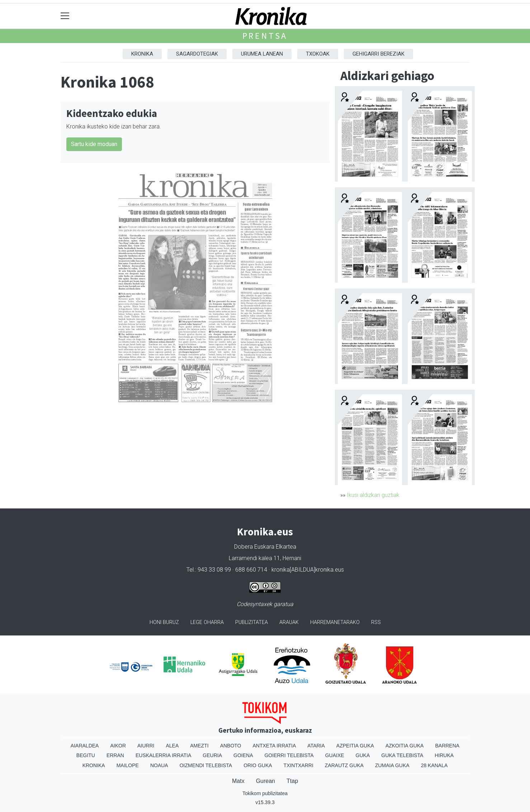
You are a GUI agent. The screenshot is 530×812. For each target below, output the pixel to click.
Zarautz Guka (344, 765)
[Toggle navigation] (65, 16)
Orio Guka (258, 765)
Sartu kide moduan (94, 144)
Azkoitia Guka (405, 746)
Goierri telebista (289, 755)
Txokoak (318, 54)
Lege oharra (207, 622)
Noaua (159, 765)
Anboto (231, 746)
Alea (172, 746)
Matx (238, 781)
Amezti (199, 746)
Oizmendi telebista (206, 765)
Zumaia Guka (392, 765)
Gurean (266, 781)
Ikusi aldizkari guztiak (373, 495)
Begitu (86, 755)
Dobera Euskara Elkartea (265, 547)
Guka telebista (402, 755)
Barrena (447, 746)
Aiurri (146, 746)
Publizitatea (252, 622)
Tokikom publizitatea (265, 793)
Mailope (128, 765)
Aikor (118, 746)
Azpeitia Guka (355, 746)
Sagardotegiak (197, 54)
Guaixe (335, 755)
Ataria (316, 746)
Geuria (212, 755)
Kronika (142, 54)
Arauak (289, 622)
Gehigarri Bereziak (378, 54)
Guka (363, 755)
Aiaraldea (85, 746)
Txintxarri (299, 765)
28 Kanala (434, 765)
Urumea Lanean (262, 54)
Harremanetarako (335, 622)
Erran (115, 755)
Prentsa (265, 36)
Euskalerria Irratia (163, 755)
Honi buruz (164, 622)
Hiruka (444, 755)
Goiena (243, 755)
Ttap (292, 781)
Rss (376, 622)
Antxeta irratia (275, 746)
